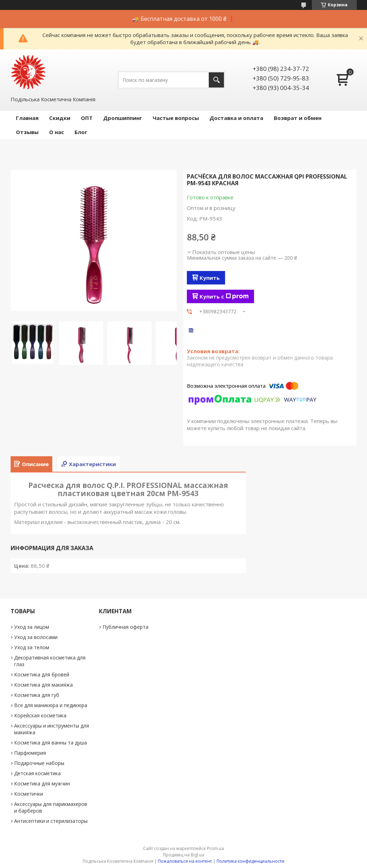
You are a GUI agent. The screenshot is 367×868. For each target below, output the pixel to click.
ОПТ (87, 118)
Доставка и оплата (236, 118)
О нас (57, 132)
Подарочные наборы (39, 763)
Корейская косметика (40, 715)
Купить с (224, 296)
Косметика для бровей (42, 674)
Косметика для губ (37, 695)
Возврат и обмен (298, 118)
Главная (27, 118)
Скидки (60, 118)
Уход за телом (32, 647)
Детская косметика (37, 773)
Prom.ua (215, 848)
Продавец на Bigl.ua (183, 855)
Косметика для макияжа (43, 685)
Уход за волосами (36, 637)
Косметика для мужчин (42, 783)
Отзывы (27, 132)
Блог (81, 132)
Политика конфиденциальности (250, 861)
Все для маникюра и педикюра (51, 705)
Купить (210, 278)
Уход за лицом (32, 627)
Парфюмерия (30, 753)
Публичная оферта (125, 627)
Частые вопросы (176, 118)
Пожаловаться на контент (185, 861)
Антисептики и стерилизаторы (51, 821)
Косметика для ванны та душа (51, 743)
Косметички (29, 794)
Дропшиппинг (123, 118)
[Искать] (216, 80)
